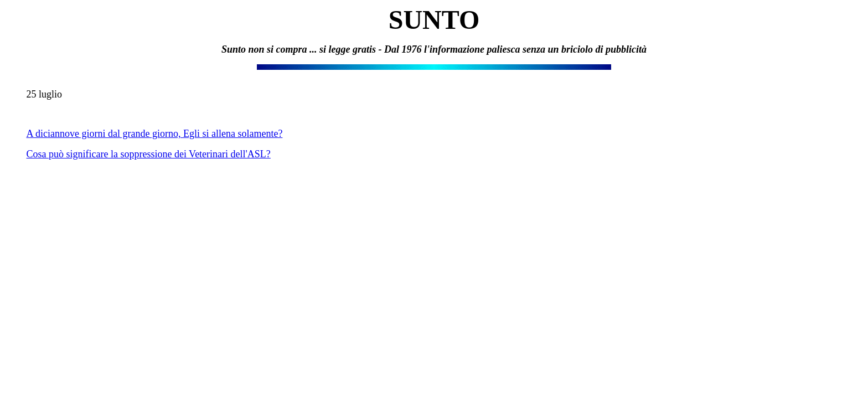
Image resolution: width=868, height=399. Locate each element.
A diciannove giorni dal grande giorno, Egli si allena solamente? (155, 134)
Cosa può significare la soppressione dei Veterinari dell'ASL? (149, 154)
